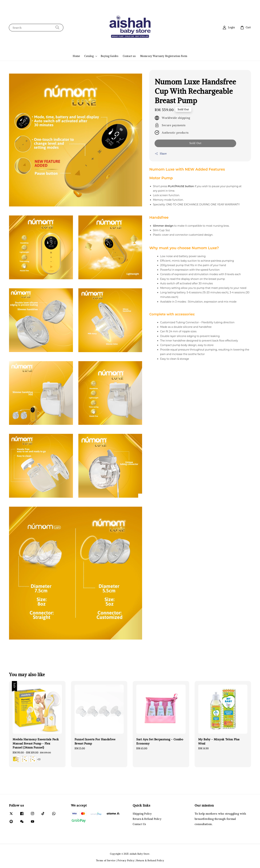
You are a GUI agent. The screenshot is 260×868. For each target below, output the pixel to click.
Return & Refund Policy (147, 819)
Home (76, 56)
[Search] (57, 27)
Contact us (129, 56)
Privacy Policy (126, 861)
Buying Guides (110, 56)
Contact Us (139, 824)
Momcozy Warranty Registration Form (164, 56)
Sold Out (195, 143)
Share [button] (161, 154)
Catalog (89, 56)
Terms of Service (106, 861)
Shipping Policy (142, 814)
